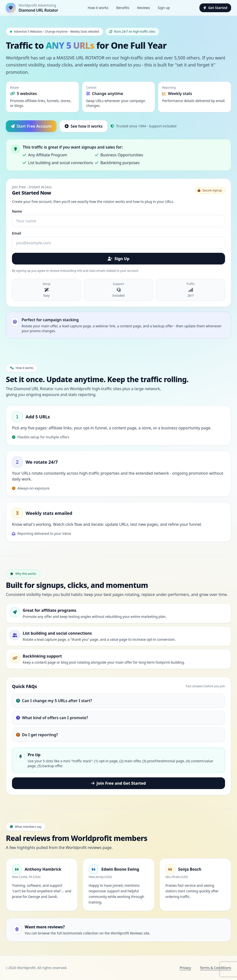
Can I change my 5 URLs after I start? (54, 701)
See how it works (84, 126)
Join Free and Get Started (118, 783)
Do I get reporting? (37, 735)
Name (17, 211)
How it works (98, 8)
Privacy (185, 968)
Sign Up (118, 259)
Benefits (123, 8)
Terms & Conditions (216, 968)
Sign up (164, 8)
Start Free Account (31, 126)
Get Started (215, 8)
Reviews (144, 8)
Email (16, 233)
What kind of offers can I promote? (52, 718)
